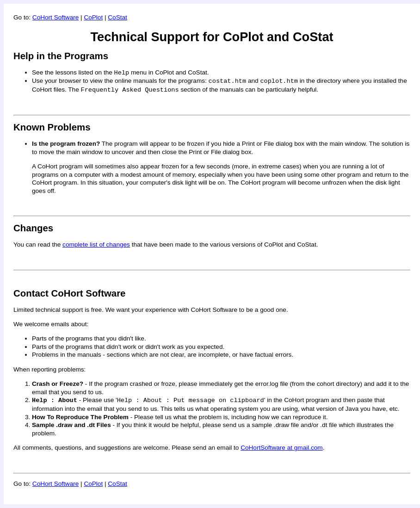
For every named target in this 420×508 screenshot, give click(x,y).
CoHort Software (56, 17)
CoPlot (93, 17)
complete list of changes (96, 245)
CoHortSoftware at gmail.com (282, 448)
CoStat (117, 17)
